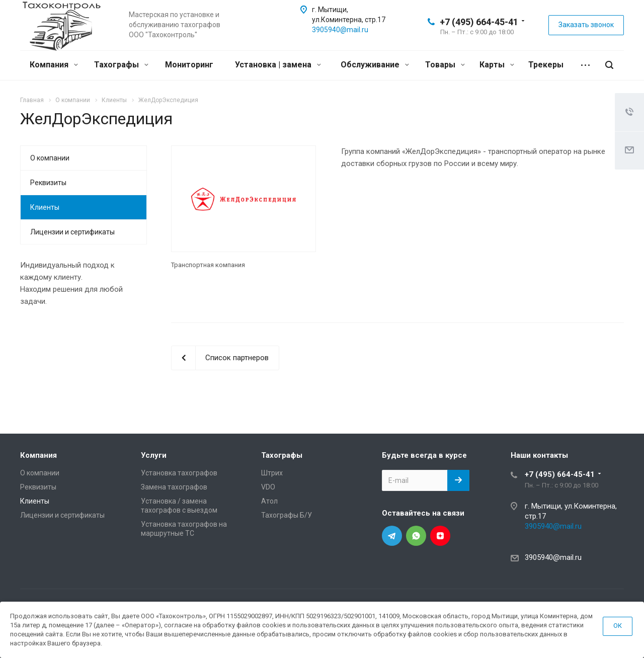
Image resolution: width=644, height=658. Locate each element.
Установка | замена (278, 65)
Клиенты (45, 207)
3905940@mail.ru (340, 30)
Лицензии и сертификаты (72, 232)
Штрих (272, 473)
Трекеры (546, 65)
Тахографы (121, 65)
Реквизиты (48, 183)
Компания (54, 65)
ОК (618, 626)
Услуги (154, 455)
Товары (445, 65)
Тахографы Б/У (287, 515)
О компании (50, 158)
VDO (268, 487)
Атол (269, 501)
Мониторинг (189, 65)
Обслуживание (375, 65)
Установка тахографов (179, 473)
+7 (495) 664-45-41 (479, 22)
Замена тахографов (174, 487)
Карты (497, 65)
